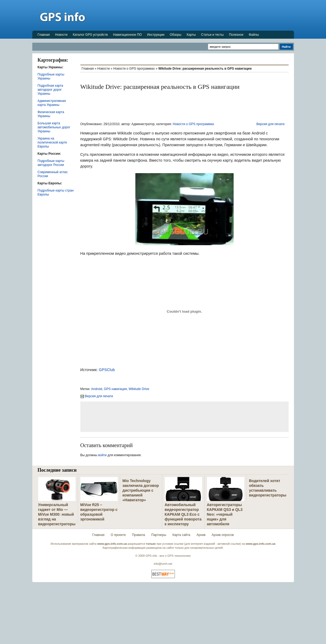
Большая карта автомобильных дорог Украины (54, 127)
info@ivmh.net (163, 564)
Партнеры (159, 535)
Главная (44, 35)
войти (103, 455)
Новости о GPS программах (134, 69)
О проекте (118, 535)
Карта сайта (181, 535)
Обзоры (176, 35)
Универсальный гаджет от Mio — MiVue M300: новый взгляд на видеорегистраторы (57, 514)
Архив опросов (223, 535)
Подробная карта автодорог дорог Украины (50, 90)
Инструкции (156, 35)
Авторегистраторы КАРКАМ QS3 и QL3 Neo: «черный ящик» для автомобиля (225, 514)
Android (97, 389)
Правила (138, 535)
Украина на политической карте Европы (52, 142)
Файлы (254, 35)
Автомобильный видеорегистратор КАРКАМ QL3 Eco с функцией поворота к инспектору (183, 514)
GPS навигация (115, 389)
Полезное (236, 35)
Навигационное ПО (127, 35)
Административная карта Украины (52, 103)
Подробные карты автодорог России (51, 163)
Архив (201, 535)
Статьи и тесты (212, 35)
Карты (191, 35)
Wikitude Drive (139, 389)
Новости (61, 35)
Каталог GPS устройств (90, 35)
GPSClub (107, 370)
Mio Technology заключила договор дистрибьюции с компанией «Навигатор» (141, 490)
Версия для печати (270, 124)
